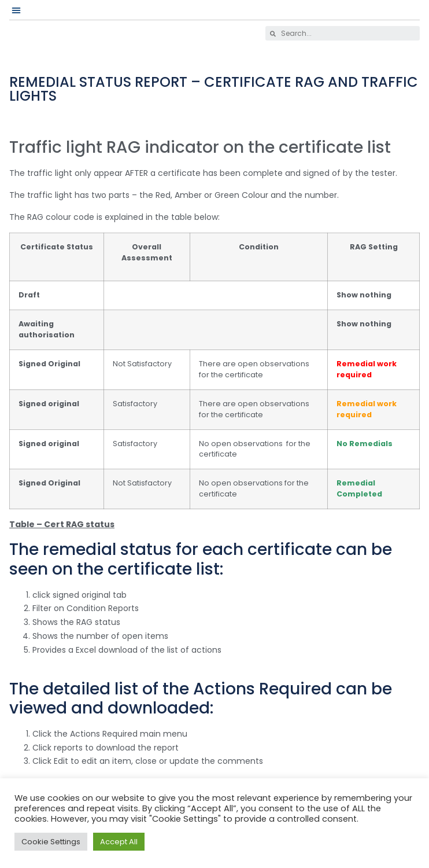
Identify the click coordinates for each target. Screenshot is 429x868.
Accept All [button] (119, 842)
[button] (16, 10)
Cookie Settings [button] (51, 842)
